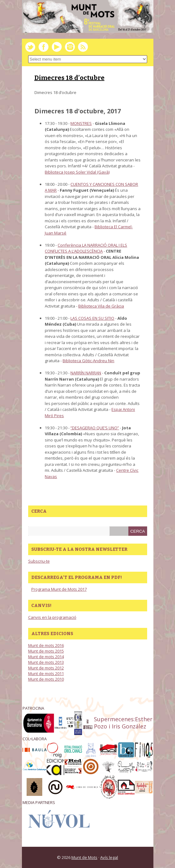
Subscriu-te (39, 561)
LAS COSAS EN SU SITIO (92, 318)
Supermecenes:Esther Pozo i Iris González (123, 723)
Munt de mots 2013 (46, 662)
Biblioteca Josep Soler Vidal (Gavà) (77, 172)
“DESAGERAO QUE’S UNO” (95, 428)
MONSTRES (81, 123)
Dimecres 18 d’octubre (69, 78)
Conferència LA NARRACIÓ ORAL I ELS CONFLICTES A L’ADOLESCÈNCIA (86, 248)
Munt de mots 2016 (46, 645)
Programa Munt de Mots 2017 (59, 589)
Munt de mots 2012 (46, 668)
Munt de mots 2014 (46, 657)
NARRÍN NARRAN (86, 373)
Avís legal (109, 857)
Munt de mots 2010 (46, 679)
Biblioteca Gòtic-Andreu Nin (88, 361)
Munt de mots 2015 (46, 651)
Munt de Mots (84, 857)
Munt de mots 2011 (46, 673)
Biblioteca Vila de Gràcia (101, 306)
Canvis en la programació (52, 617)
